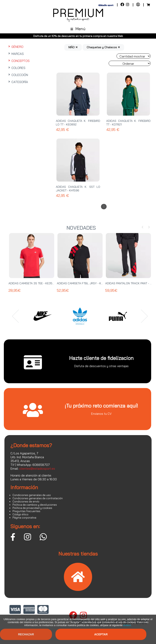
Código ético (20, 514)
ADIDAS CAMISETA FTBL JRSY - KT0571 (83, 283)
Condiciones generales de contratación (38, 498)
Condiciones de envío (26, 501)
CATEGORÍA (18, 82)
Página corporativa (24, 518)
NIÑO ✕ (73, 47)
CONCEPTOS (19, 61)
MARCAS (16, 54)
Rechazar (26, 634)
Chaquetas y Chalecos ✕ (103, 47)
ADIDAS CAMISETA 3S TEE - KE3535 (32, 283)
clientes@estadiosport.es (37, 469)
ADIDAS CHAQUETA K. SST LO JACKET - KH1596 (78, 189)
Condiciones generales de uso (32, 495)
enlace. (127, 625)
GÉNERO (15, 47)
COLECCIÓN (18, 75)
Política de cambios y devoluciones (35, 505)
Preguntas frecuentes (26, 511)
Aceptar (101, 634)
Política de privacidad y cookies (32, 508)
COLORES (16, 68)
